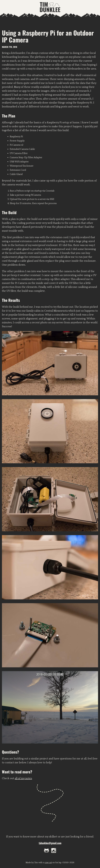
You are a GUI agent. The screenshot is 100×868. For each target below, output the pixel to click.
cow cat (48, 863)
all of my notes (23, 778)
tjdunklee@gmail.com (50, 843)
